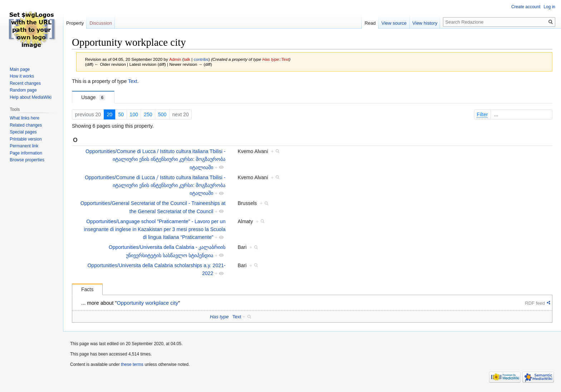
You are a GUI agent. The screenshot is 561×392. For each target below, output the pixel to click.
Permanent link (24, 146)
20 (109, 114)
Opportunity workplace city (148, 303)
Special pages (23, 132)
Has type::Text (276, 59)
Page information (26, 153)
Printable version (26, 139)
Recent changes (25, 83)
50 (121, 114)
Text (133, 81)
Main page (20, 69)
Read (370, 23)
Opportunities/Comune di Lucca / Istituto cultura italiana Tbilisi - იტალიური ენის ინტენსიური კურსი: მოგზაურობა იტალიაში (155, 159)
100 (134, 114)
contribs (201, 59)
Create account (526, 7)
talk (187, 59)
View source (394, 23)
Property (75, 23)
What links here (25, 118)
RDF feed (535, 303)
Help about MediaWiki (31, 97)
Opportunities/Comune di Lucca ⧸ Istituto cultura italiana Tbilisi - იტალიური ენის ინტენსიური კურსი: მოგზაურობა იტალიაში (155, 185)
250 (148, 114)
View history (425, 23)
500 (162, 114)
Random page (23, 90)
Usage (93, 97)
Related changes (26, 125)
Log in (549, 7)
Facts (87, 289)
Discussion (101, 23)
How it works (22, 76)
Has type (219, 317)
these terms (132, 364)
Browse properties (27, 160)
